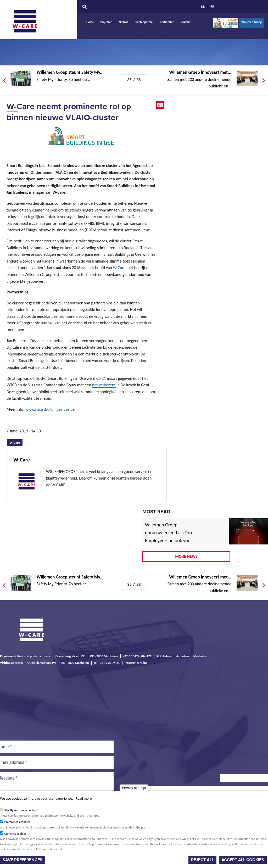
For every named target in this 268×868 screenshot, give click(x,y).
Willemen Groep (252, 22)
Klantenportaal (144, 22)
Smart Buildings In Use (226, 23)
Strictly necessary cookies (21, 810)
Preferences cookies (17, 822)
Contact (186, 22)
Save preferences (23, 860)
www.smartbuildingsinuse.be (50, 409)
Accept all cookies (243, 860)
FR (212, 7)
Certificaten (167, 22)
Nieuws (123, 22)
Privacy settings (134, 788)
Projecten (107, 22)
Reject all (202, 860)
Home (90, 22)
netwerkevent (104, 385)
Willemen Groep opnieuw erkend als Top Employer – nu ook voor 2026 (169, 536)
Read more (84, 799)
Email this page (160, 105)
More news (186, 556)
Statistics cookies (15, 834)
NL (203, 7)
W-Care (29, 21)
